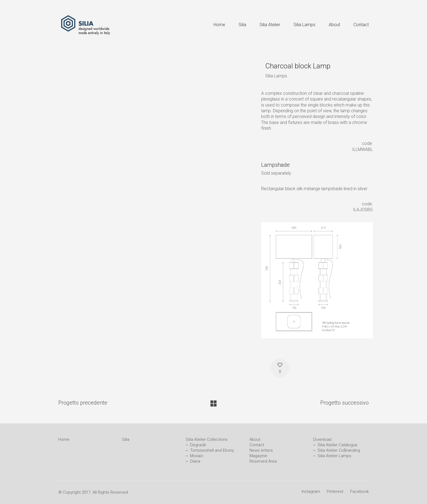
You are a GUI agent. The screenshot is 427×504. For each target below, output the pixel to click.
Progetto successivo (344, 403)
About (255, 439)
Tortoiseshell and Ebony (212, 450)
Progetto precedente (83, 403)
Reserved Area (263, 461)
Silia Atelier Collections (207, 439)
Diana (195, 461)
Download (322, 439)
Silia (126, 439)
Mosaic (197, 456)
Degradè (198, 445)
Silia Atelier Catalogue (338, 445)
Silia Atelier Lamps (334, 456)
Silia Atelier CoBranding (339, 450)
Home (64, 439)
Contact (257, 445)
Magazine (258, 456)
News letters (261, 450)
